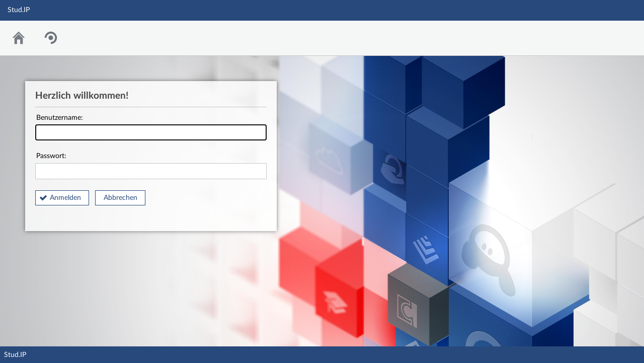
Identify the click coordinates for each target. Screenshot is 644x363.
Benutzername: (151, 128)
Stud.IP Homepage (605, 35)
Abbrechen (120, 198)
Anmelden (65, 198)
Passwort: (151, 166)
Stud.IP (15, 355)
